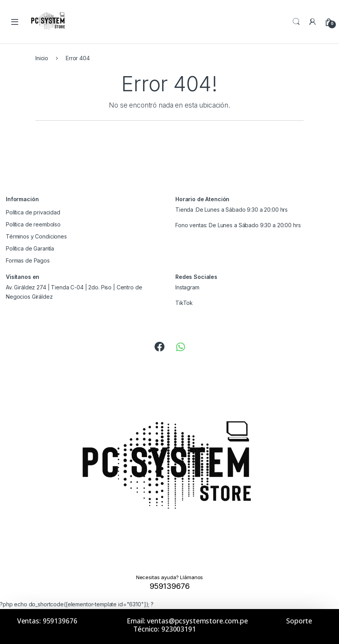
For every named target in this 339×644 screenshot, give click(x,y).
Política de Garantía (30, 248)
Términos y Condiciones (36, 236)
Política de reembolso (33, 224)
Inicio (42, 58)
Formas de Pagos (28, 260)
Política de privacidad (33, 212)
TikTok (184, 303)
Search (296, 22)
